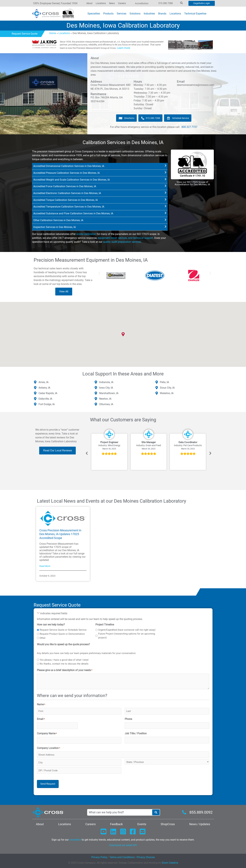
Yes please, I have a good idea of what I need (64, 660)
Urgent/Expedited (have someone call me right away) (127, 630)
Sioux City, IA (167, 388)
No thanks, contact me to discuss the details (64, 664)
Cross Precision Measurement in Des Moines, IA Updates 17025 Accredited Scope (60, 534)
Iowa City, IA (106, 388)
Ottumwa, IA (106, 404)
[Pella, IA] (157, 382)
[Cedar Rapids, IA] (35, 393)
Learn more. (124, 48)
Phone (128, 719)
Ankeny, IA (44, 388)
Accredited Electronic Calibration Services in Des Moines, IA (67, 193)
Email (41, 719)
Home (53, 33)
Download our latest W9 (123, 845)
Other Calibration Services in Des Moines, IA (58, 220)
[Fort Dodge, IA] (35, 404)
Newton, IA (105, 399)
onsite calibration (86, 234)
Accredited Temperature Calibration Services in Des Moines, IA (69, 207)
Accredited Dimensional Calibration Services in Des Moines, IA (69, 166)
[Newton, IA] (96, 399)
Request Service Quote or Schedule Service (63, 630)
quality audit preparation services (122, 242)
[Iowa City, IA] (96, 388)
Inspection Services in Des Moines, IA (55, 227)
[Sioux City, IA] (157, 388)
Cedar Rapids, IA (48, 393)
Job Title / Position (136, 733)
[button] (100, 166)
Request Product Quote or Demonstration (62, 634)
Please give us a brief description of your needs (65, 670)
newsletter (75, 840)
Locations (64, 33)
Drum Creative (170, 863)
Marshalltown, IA (109, 393)
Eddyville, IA (45, 399)
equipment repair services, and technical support (125, 238)
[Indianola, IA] (96, 382)
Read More (45, 566)
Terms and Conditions (122, 857)
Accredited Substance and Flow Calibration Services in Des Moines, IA (73, 213)
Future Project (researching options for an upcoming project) (127, 636)
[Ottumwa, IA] (96, 404)
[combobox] (120, 812)
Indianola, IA (106, 382)
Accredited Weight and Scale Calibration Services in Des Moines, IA (72, 180)
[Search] (156, 812)
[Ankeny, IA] (35, 388)
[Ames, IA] (35, 382)
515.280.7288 (166, 3)
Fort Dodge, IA (47, 404)
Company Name (47, 734)
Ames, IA (43, 382)
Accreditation (142, 3)
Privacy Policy (99, 857)
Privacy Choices (146, 857)
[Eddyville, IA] (35, 399)
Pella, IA (164, 382)
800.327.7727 (189, 127)
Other (43, 638)
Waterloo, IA (167, 393)
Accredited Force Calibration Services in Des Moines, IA (65, 186)
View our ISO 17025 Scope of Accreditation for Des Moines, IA (192, 183)
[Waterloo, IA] (157, 393)
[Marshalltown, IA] (96, 393)
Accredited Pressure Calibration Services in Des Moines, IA (66, 173)
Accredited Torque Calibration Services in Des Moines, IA (66, 200)
